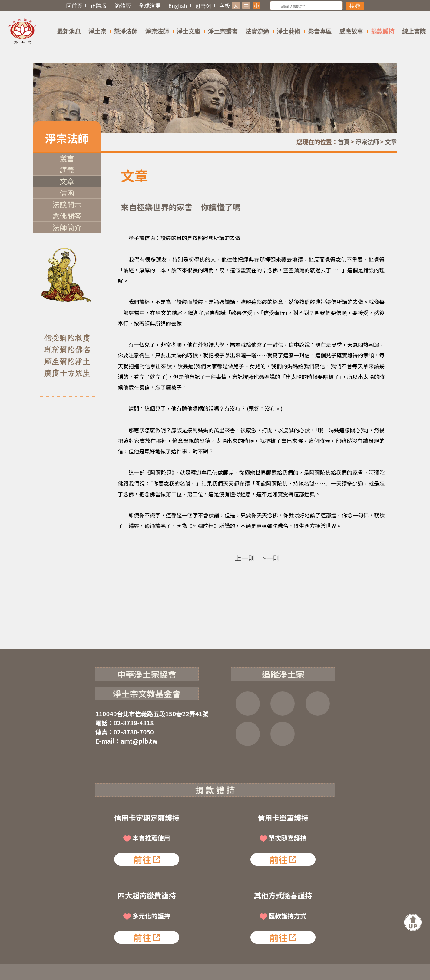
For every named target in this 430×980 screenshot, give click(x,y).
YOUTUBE (318, 704)
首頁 (344, 142)
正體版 (98, 5)
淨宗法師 (157, 31)
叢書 (67, 158)
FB (248, 704)
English (178, 5)
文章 (391, 142)
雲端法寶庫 (248, 734)
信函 (67, 193)
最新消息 (69, 31)
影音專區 (320, 31)
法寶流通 (257, 31)
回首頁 (74, 5)
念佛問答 (67, 216)
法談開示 (67, 204)
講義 (67, 170)
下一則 (270, 558)
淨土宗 (97, 31)
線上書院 (414, 31)
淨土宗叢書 (223, 31)
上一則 (245, 558)
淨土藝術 (289, 31)
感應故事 (351, 31)
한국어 (203, 5)
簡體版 (123, 5)
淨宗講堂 (283, 734)
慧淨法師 (126, 31)
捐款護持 (382, 31)
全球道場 (150, 5)
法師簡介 (67, 227)
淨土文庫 (188, 31)
